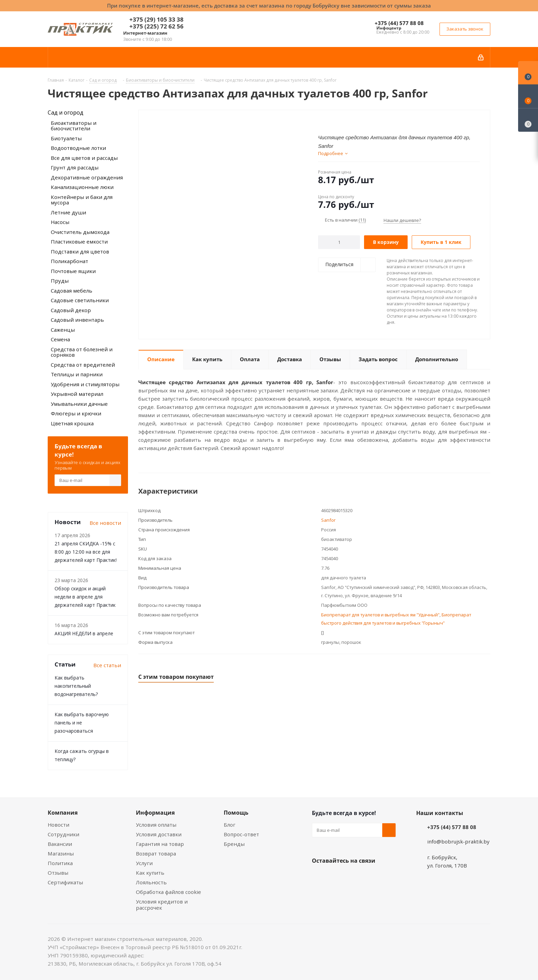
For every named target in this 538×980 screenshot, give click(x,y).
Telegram (370, 877)
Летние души (68, 212)
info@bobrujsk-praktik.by (458, 841)
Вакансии (60, 844)
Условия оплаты (156, 825)
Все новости (105, 523)
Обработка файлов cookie (168, 892)
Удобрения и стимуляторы (85, 384)
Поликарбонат (69, 261)
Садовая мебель (72, 291)
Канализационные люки (82, 187)
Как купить (150, 873)
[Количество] (339, 242)
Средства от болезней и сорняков (82, 352)
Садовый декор (71, 310)
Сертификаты (65, 882)
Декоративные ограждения (87, 177)
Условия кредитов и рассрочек (162, 905)
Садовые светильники (80, 300)
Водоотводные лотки (78, 148)
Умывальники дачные (79, 404)
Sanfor (328, 520)
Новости (59, 825)
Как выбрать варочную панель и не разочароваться (82, 723)
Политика (60, 863)
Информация (155, 813)
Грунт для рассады (75, 167)
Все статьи (107, 665)
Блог (230, 825)
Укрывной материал (77, 394)
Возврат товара (156, 853)
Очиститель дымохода (80, 232)
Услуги (144, 863)
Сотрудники (63, 834)
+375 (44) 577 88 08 (399, 23)
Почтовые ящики (73, 271)
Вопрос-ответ (241, 834)
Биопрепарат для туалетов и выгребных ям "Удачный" (380, 615)
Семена (60, 339)
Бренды (234, 844)
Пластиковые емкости (79, 241)
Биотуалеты (66, 138)
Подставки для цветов (80, 251)
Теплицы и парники (77, 374)
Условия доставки (159, 834)
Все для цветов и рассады (84, 158)
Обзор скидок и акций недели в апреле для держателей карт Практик (85, 597)
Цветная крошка (72, 423)
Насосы (60, 222)
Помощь (236, 813)
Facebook (336, 877)
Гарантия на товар (160, 844)
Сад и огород (66, 113)
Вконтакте (319, 877)
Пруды (60, 281)
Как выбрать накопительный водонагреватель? (76, 686)
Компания (63, 813)
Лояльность (151, 882)
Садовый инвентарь (77, 320)
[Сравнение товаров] (528, 120)
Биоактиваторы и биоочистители (74, 126)
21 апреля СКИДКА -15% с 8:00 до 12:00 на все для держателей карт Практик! (86, 552)
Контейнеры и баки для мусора (82, 200)
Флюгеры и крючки (76, 413)
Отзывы (58, 873)
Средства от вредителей (83, 365)
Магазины (61, 853)
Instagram (353, 877)
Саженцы (63, 330)
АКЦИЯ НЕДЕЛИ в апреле (84, 633)
